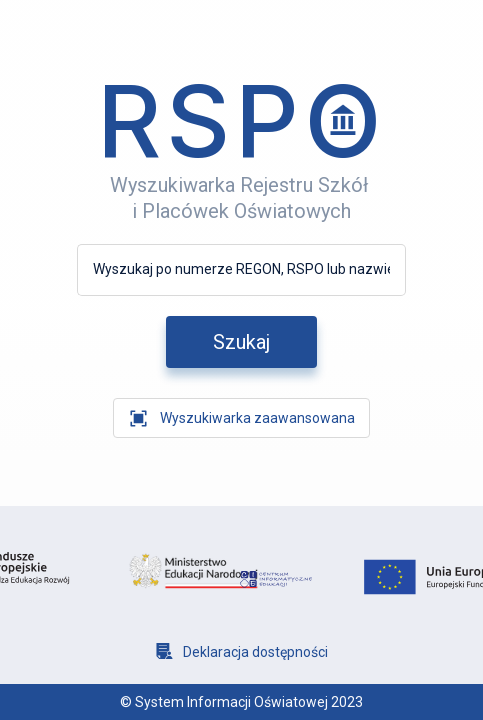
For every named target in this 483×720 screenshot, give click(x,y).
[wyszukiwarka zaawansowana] (241, 418)
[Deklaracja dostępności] (242, 651)
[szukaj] (241, 342)
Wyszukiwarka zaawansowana (257, 418)
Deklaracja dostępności (255, 652)
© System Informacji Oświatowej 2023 (241, 702)
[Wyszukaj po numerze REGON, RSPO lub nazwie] (241, 269)
